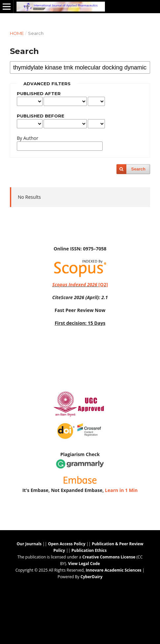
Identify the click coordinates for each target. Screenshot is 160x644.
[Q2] (80, 284)
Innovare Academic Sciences (114, 570)
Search (138, 169)
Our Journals (29, 544)
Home (17, 33)
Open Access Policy (66, 544)
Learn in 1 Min (121, 490)
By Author (28, 138)
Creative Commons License (109, 557)
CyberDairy (92, 577)
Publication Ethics (89, 550)
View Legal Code (84, 564)
